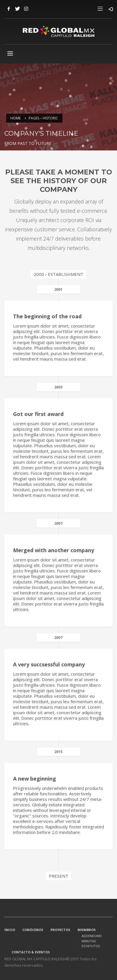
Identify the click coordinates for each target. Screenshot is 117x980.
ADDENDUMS (92, 936)
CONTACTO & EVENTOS (31, 952)
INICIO (10, 930)
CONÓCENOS (33, 930)
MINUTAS (89, 941)
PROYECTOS (60, 930)
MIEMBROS (87, 930)
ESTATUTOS (91, 946)
